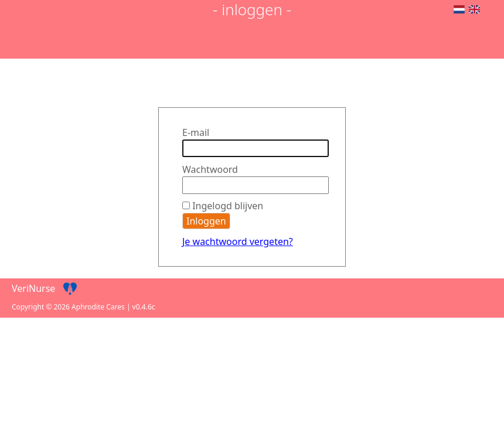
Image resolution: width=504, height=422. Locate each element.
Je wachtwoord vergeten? (238, 241)
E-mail (196, 132)
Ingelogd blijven (228, 206)
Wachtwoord (210, 169)
